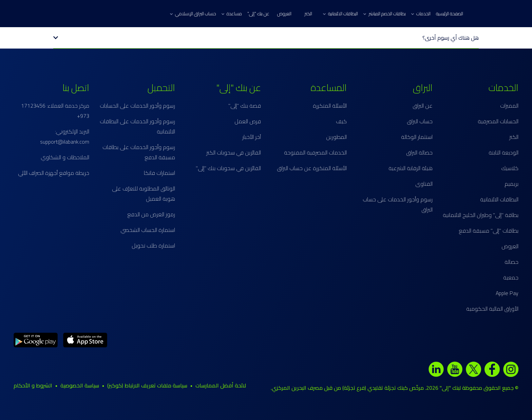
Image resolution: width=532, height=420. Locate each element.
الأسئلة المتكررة (330, 106)
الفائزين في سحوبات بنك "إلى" (228, 168)
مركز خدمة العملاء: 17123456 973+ (55, 111)
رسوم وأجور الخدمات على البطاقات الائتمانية (137, 126)
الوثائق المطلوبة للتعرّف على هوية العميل (144, 194)
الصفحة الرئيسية (450, 14)
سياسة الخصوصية (80, 385)
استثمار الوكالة (417, 137)
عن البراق (423, 106)
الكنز (308, 14)
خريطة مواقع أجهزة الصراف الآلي (54, 173)
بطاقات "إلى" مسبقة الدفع (489, 231)
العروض (284, 14)
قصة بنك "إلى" (245, 106)
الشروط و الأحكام (33, 385)
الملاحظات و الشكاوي (65, 157)
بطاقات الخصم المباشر (385, 14)
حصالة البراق (419, 152)
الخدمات (421, 14)
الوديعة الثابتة (503, 152)
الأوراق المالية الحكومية (492, 309)
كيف (341, 121)
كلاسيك (510, 168)
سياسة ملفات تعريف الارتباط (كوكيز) (147, 385)
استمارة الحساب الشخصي (148, 230)
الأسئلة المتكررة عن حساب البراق (312, 168)
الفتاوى (424, 184)
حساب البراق (420, 121)
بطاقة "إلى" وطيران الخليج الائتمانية (481, 215)
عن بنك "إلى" (258, 14)
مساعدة (232, 14)
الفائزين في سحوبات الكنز (234, 152)
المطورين (336, 137)
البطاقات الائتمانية (340, 14)
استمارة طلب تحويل (153, 245)
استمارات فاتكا (159, 173)
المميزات (509, 106)
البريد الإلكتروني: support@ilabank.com (65, 136)
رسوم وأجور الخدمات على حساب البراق (398, 204)
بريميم (511, 184)
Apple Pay (507, 293)
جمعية (511, 277)
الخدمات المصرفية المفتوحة (315, 152)
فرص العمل (248, 121)
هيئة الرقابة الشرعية (411, 168)
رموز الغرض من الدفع (151, 214)
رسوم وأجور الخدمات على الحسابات (137, 106)
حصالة (511, 262)
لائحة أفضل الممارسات (221, 385)
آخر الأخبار (252, 137)
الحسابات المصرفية (498, 121)
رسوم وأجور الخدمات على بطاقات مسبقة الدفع (139, 152)
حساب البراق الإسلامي (193, 14)
